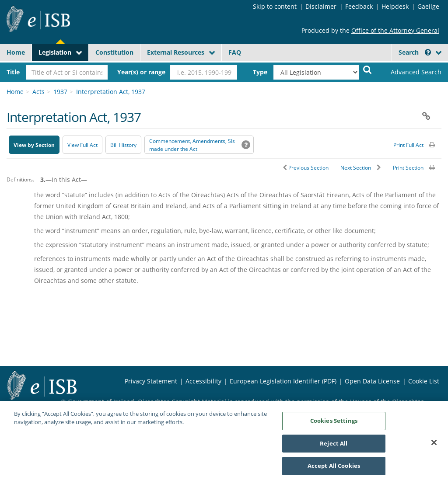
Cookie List (424, 381)
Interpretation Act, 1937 (111, 92)
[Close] (434, 446)
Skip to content (275, 6)
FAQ (235, 52)
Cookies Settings (334, 425)
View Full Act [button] (82, 145)
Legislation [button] (55, 52)
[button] (428, 52)
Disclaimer (321, 6)
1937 (60, 92)
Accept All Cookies (334, 470)
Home (16, 52)
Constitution (114, 52)
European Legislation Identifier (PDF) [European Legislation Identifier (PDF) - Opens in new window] (283, 381)
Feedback (359, 6)
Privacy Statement (151, 381)
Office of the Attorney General (395, 30)
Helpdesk (395, 6)
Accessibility (203, 381)
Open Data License (372, 381)
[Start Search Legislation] (367, 69)
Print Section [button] (408, 168)
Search (415, 52)
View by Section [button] (34, 145)
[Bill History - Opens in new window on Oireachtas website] (123, 145)
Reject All (334, 447)
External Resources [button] (176, 52)
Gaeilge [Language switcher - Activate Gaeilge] (428, 6)
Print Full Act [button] (408, 145)
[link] (411, 72)
